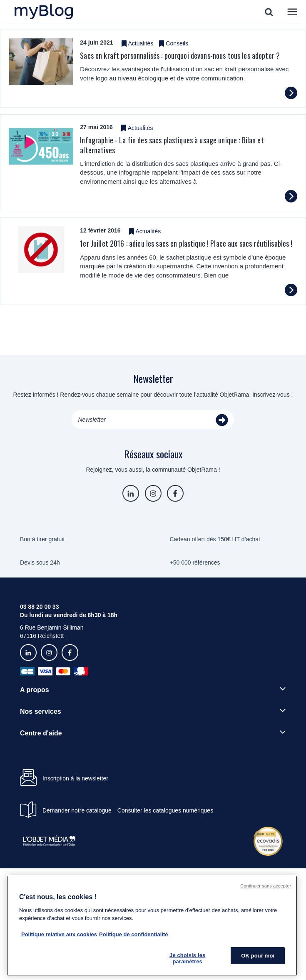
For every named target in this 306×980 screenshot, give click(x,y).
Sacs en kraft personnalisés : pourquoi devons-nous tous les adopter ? (180, 55)
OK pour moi (258, 956)
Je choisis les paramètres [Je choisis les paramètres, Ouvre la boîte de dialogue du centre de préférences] (187, 959)
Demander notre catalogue (77, 810)
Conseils (177, 43)
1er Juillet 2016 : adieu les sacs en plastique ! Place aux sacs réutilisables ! (186, 243)
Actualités (141, 43)
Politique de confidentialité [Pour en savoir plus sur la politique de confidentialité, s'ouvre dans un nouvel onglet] (133, 934)
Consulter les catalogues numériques (165, 810)
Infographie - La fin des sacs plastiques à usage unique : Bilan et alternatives (172, 145)
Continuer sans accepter (266, 886)
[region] (152, 926)
